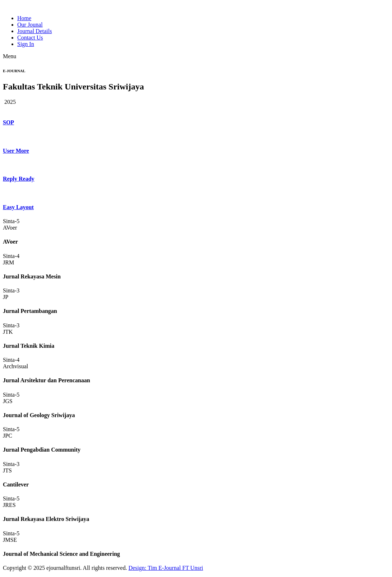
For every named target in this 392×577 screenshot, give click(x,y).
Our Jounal (30, 25)
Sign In (26, 44)
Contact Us (30, 38)
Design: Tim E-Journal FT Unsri (166, 568)
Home (24, 18)
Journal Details (34, 31)
